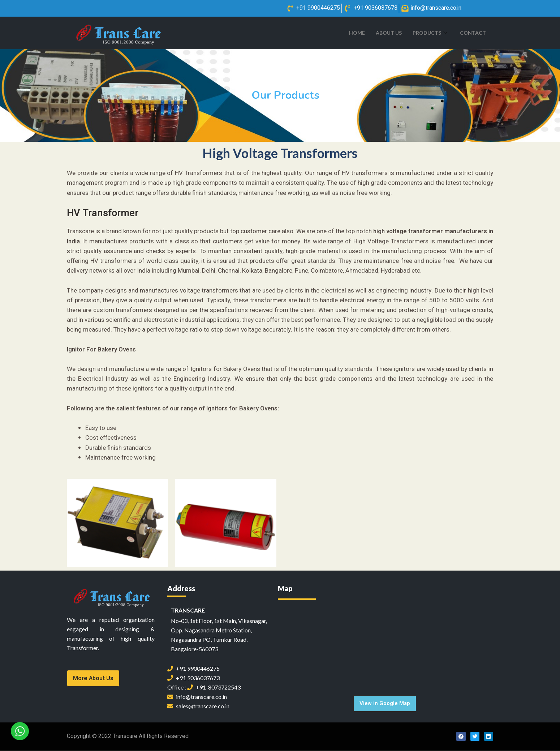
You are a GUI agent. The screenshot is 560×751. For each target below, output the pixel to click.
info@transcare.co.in (197, 697)
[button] (93, 679)
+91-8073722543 (214, 688)
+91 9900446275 (193, 669)
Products (431, 33)
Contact (473, 33)
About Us (389, 33)
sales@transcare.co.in (198, 706)
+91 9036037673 (193, 678)
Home (357, 33)
